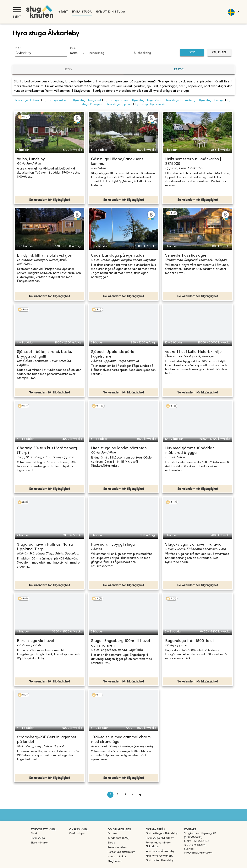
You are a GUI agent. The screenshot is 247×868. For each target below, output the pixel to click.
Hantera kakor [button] (117, 857)
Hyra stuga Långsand (87, 100)
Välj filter (219, 53)
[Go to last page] (140, 795)
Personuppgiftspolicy (121, 852)
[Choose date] (110, 53)
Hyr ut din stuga (110, 12)
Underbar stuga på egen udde (118, 256)
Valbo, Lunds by (31, 159)
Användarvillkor (117, 847)
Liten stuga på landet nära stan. (119, 448)
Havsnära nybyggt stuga (113, 545)
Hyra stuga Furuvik (116, 100)
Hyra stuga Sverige (211, 100)
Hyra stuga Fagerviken (147, 100)
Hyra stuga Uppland (119, 104)
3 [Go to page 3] (125, 795)
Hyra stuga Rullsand (56, 100)
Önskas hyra (77, 834)
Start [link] (63, 12)
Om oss (113, 834)
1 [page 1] (110, 795)
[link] (162, 834)
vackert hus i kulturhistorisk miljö (193, 352)
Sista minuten (40, 843)
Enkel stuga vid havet (36, 641)
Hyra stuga (82, 12)
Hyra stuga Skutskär (27, 100)
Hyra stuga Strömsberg (180, 100)
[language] (233, 12)
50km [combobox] (74, 53)
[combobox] (38, 53)
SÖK (192, 53)
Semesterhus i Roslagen (186, 256)
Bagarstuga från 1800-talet (189, 641)
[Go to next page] (132, 795)
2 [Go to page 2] (118, 795)
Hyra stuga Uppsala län (150, 104)
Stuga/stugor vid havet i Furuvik (193, 545)
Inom (73, 48)
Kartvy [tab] (179, 70)
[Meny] (17, 10)
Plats (18, 48)
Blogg (111, 843)
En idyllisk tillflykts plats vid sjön (45, 256)
